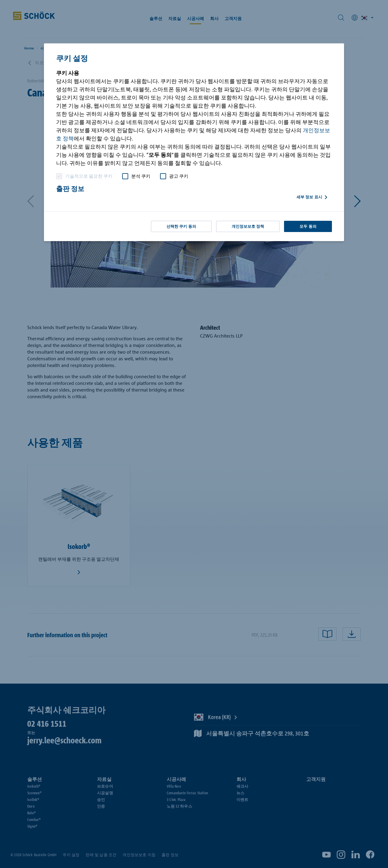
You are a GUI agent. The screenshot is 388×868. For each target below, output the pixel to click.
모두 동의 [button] (308, 226)
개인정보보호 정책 (248, 226)
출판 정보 (70, 189)
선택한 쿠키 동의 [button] (181, 226)
